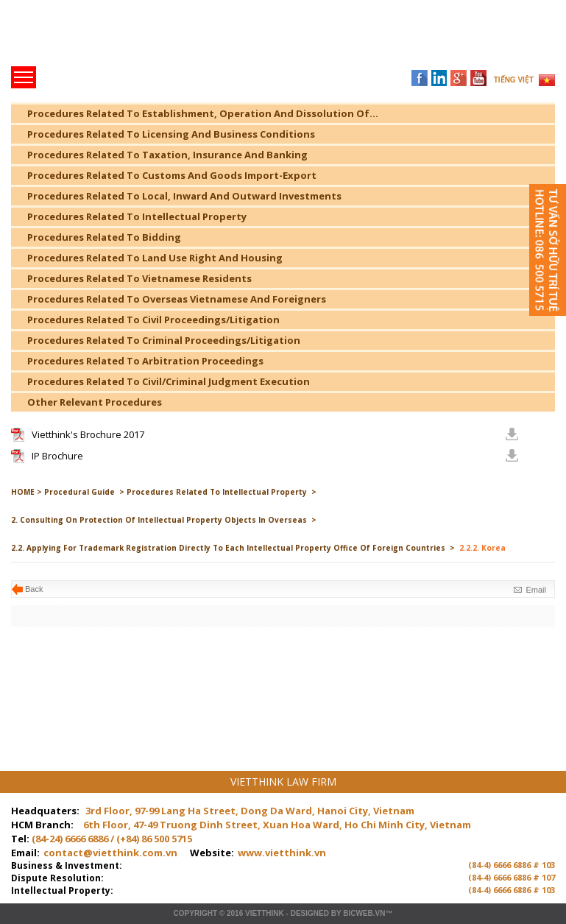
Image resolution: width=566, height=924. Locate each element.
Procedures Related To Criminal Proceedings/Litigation (164, 340)
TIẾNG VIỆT (514, 80)
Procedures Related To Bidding (104, 237)
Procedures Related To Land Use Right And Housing (155, 258)
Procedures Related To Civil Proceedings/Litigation (153, 320)
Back (34, 589)
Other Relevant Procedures (95, 402)
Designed (310, 913)
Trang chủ (113, 37)
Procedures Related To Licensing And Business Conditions (171, 134)
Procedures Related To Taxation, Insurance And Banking (167, 155)
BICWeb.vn (364, 913)
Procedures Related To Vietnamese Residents (139, 278)
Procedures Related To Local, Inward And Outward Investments (184, 196)
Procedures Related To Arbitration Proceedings (145, 361)
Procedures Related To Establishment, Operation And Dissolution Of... (203, 113)
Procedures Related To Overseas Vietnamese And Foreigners (177, 299)
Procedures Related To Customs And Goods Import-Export (172, 175)
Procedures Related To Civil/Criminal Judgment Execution (169, 381)
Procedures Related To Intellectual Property (137, 216)
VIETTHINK (265, 913)
